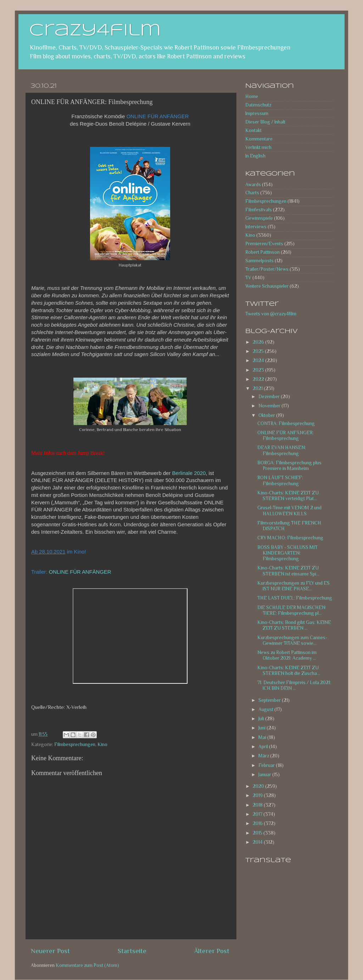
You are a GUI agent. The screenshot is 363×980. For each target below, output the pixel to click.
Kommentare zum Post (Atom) (87, 965)
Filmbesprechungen (75, 744)
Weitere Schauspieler (267, 286)
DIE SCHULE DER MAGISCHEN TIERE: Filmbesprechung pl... (291, 610)
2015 (258, 833)
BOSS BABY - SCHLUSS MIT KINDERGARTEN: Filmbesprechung (287, 553)
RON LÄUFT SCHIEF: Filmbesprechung (280, 480)
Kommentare (259, 139)
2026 (259, 342)
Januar (265, 775)
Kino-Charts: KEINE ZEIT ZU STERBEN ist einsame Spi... (288, 571)
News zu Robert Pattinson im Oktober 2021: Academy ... (287, 655)
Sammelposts (259, 261)
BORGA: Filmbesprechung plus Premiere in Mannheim (289, 466)
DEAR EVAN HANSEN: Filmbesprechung (282, 450)
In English (255, 156)
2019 (258, 795)
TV (248, 278)
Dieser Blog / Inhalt (265, 122)
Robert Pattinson (263, 252)
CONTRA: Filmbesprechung (286, 423)
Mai (263, 737)
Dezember (270, 397)
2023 (259, 370)
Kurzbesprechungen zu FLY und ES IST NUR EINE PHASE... (294, 586)
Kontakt (253, 130)
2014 (258, 842)
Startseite (132, 951)
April (264, 747)
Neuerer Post (50, 951)
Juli (262, 719)
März (264, 756)
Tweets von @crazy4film (271, 314)
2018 (258, 805)
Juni (263, 728)
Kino (102, 744)
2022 (259, 379)
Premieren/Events (264, 244)
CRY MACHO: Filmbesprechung (290, 538)
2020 (259, 786)
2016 (258, 823)
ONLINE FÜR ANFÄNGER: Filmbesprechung (286, 435)
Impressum (257, 113)
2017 (258, 814)
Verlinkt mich (258, 147)
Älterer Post (212, 951)
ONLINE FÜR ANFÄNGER (80, 572)
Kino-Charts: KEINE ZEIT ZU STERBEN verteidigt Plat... (288, 496)
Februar (267, 765)
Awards (253, 185)
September (270, 700)
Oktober (267, 415)
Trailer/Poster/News (267, 269)
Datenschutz (258, 105)
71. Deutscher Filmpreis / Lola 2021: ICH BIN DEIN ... (294, 685)
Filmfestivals (259, 210)
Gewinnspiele (259, 218)
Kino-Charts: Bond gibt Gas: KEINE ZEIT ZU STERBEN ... (294, 625)
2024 (259, 360)
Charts (252, 193)
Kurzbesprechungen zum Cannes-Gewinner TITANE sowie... (292, 640)
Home (252, 96)
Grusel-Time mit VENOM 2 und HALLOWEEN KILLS (289, 511)
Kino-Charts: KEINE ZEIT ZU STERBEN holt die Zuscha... (289, 670)
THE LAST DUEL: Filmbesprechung (295, 598)
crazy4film (95, 31)
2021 (258, 388)
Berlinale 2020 (189, 473)
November (270, 406)
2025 (259, 351)
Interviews (256, 227)
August (266, 709)
